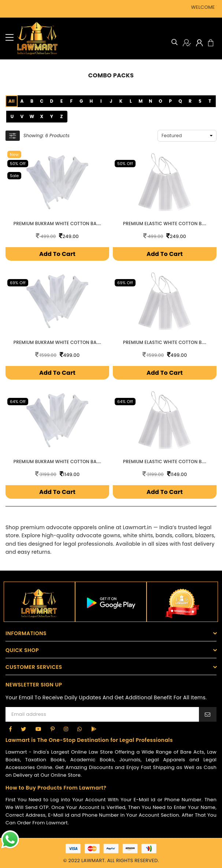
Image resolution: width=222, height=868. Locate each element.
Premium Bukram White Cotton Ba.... (57, 223)
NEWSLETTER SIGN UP (34, 683)
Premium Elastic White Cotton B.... (165, 223)
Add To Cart (57, 253)
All (12, 101)
